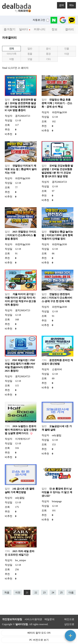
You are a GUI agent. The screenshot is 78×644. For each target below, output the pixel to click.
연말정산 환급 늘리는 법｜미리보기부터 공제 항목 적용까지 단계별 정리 (57, 235)
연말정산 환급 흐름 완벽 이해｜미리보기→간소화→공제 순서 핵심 (57, 103)
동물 (30, 54)
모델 (30, 59)
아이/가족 (11, 54)
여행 (11, 59)
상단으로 (69, 624)
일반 (30, 49)
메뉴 (71, 4)
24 (52, 592)
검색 (60, 4)
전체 (11, 49)
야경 (67, 54)
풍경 (48, 54)
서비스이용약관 (33, 619)
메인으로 (69, 619)
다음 (71, 593)
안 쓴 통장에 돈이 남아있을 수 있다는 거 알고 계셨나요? (57, 492)
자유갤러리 (9, 38)
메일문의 (50, 619)
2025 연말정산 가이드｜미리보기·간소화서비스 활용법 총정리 (20, 235)
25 (60, 592)
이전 (18, 593)
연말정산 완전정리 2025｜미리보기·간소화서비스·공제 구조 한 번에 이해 (57, 298)
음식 (48, 49)
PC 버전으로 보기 (39, 640)
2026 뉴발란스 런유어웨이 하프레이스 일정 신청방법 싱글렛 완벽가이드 (21, 430)
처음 (7, 593)
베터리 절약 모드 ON (39, 633)
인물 (67, 49)
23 (43, 592)
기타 (48, 59)
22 (35, 592)
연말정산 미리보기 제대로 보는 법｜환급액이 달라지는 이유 (21, 169)
